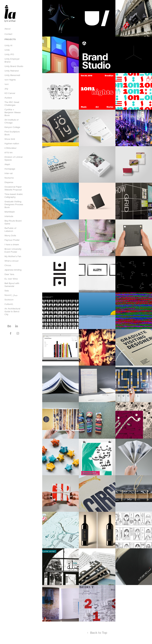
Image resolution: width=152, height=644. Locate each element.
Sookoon (9, 300)
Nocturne (9, 178)
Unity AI (8, 45)
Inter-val (9, 173)
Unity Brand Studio (14, 66)
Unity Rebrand (12, 71)
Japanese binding (13, 270)
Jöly (6, 89)
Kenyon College (12, 127)
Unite (7, 50)
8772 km (9, 152)
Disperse (9, 182)
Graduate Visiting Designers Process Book (14, 204)
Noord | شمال (11, 295)
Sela (7, 291)
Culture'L (9, 304)
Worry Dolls (10, 235)
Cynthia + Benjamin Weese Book (13, 112)
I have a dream (12, 244)
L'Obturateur (11, 148)
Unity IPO (9, 54)
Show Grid (10, 139)
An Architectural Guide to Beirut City (12, 311)
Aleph (7, 164)
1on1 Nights (10, 80)
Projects (10, 39)
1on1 (7, 84)
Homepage (10, 169)
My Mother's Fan (13, 256)
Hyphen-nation (12, 143)
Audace (8, 98)
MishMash (10, 212)
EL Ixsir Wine (11, 279)
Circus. (8, 265)
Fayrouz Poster (12, 240)
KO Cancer (10, 93)
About (7, 29)
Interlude (9, 216)
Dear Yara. (9, 274)
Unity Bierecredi (12, 75)
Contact (8, 34)
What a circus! (12, 261)
